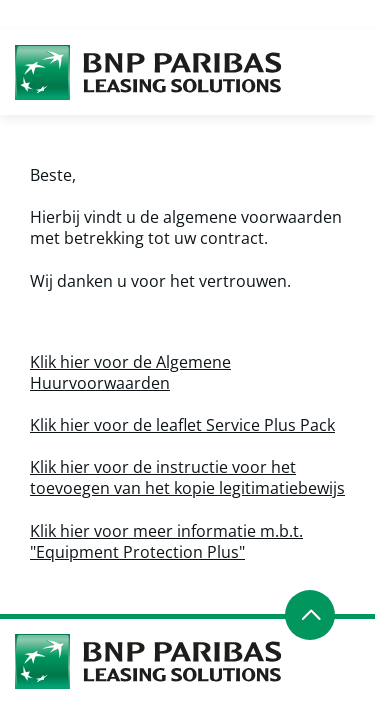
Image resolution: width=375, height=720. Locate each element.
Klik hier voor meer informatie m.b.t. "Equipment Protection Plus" (166, 541)
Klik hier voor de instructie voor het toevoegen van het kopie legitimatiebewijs (187, 477)
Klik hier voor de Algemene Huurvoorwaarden (130, 372)
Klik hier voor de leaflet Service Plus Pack (182, 425)
